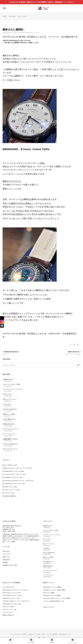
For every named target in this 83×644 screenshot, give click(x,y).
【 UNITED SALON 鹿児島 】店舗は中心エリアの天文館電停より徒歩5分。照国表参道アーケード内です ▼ (41, 2)
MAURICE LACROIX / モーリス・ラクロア (18, 481)
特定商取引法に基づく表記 (10, 565)
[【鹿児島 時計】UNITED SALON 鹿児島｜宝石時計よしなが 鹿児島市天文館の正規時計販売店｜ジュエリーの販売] (41, 8)
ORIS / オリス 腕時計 (49, 593)
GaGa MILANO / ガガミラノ (13, 474)
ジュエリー (8, 493)
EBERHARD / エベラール (33, 33)
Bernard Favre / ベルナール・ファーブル (17, 468)
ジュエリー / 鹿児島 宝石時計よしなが (54, 601)
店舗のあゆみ (6, 560)
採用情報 (5, 563)
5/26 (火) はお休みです (11, 444)
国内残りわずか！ (9, 379)
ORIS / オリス (9, 487)
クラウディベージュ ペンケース (13, 389)
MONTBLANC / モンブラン (13, 484)
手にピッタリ (8, 394)
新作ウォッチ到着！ (10, 414)
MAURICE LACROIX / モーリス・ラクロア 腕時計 (57, 598)
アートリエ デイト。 (10, 434)
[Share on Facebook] (70, 345)
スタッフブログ (7, 554)
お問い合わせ (6, 551)
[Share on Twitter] (74, 345)
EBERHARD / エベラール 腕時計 (52, 587)
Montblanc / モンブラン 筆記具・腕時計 (54, 590)
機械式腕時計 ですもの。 (11, 439)
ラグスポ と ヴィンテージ (12, 429)
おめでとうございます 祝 (73, 354)
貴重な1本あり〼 (9, 424)
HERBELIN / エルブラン (12, 477)
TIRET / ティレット (10, 490)
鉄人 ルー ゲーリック (10, 399)
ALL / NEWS (21, 33)
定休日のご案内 (9, 496)
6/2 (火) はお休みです (10, 409)
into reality (7, 404)
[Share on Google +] (78, 345)
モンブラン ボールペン (11, 449)
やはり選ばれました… (10, 419)
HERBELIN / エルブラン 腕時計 (52, 596)
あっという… (6, 354)
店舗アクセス (6, 557)
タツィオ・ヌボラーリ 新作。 (13, 384)
